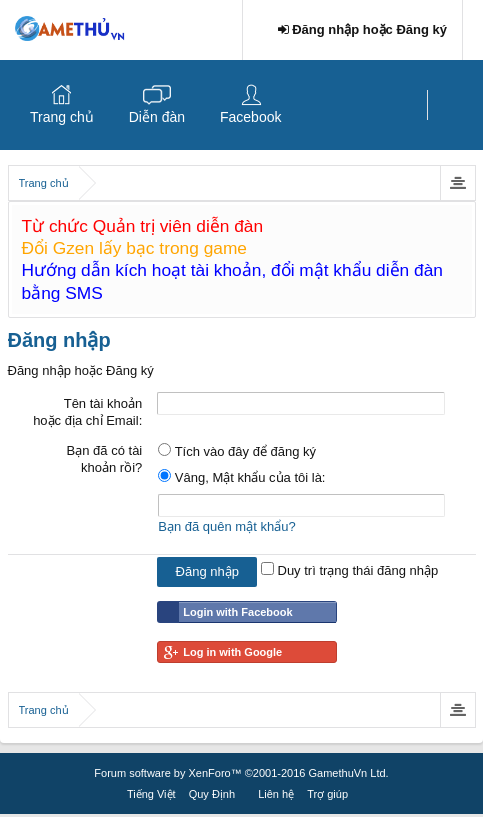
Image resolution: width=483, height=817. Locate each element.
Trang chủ (62, 117)
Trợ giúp (327, 794)
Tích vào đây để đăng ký (237, 451)
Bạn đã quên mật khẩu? (226, 526)
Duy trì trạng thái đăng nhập (349, 570)
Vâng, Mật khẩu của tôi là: (241, 477)
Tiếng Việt (151, 794)
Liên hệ (276, 794)
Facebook (250, 117)
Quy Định (212, 794)
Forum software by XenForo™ (241, 773)
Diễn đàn (157, 117)
